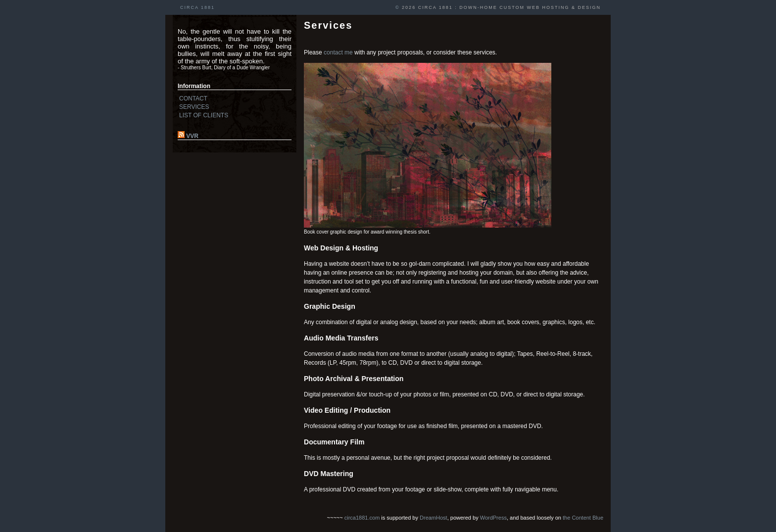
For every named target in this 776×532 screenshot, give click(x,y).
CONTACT (193, 98)
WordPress (493, 518)
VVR (192, 136)
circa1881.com (362, 518)
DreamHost (434, 518)
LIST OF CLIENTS (204, 115)
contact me (338, 52)
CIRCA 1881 (197, 7)
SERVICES (194, 107)
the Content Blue (583, 518)
